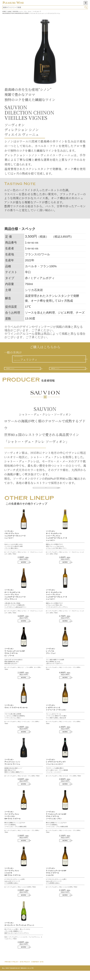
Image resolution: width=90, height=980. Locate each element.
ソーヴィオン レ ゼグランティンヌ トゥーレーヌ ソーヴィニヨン (56, 717)
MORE (46, 496)
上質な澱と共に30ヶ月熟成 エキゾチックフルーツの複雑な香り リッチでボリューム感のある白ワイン (15, 614)
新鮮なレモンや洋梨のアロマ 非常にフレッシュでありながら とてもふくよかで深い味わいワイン (56, 555)
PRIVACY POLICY (12, 971)
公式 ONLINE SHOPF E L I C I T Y (35, 360)
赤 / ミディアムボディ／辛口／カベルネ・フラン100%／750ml (22, 785)
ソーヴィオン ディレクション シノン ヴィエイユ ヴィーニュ (12, 771)
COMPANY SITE (37, 971)
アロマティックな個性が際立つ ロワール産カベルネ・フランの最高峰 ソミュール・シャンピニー (57, 779)
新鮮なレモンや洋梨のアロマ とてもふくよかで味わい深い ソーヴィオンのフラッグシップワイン (57, 614)
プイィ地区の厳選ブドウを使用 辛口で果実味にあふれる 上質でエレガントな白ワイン (55, 671)
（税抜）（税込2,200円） (24, 952)
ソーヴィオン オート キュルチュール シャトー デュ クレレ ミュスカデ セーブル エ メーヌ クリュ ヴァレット (15, 604)
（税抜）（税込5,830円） (24, 737)
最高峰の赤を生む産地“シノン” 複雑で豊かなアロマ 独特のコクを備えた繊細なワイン (14, 779)
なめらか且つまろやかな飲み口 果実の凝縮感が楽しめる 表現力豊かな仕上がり (13, 671)
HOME (4, 12)
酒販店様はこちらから (66, 373)
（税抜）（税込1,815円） (65, 568)
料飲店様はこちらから (21, 373)
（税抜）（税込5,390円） (65, 683)
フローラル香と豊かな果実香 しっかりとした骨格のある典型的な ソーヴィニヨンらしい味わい (15, 725)
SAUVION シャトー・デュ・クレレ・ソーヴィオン (26, 12)
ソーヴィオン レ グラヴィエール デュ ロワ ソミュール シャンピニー (56, 771)
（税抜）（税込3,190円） (65, 789)
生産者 (9, 12)
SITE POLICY (25, 971)
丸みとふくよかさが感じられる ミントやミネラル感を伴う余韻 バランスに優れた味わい (13, 555)
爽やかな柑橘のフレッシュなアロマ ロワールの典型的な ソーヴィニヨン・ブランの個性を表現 (15, 834)
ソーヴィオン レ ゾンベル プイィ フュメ (51, 660)
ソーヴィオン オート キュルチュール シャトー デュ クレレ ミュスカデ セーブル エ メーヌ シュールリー (56, 545)
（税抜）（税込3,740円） (24, 626)
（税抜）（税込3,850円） (24, 789)
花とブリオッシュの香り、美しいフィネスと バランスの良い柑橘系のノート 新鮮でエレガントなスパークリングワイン (17, 940)
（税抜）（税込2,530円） (24, 568)
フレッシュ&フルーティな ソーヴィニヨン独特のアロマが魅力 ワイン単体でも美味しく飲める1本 (56, 725)
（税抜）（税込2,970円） (65, 626)
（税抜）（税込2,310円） (24, 683)
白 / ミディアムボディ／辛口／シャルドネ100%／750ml (20, 896)
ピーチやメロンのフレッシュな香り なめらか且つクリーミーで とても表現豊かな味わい (15, 890)
